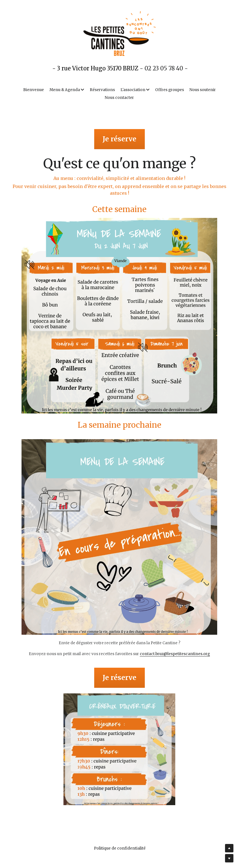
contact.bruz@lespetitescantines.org (175, 654)
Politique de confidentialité (119, 848)
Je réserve (120, 139)
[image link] (119, 316)
